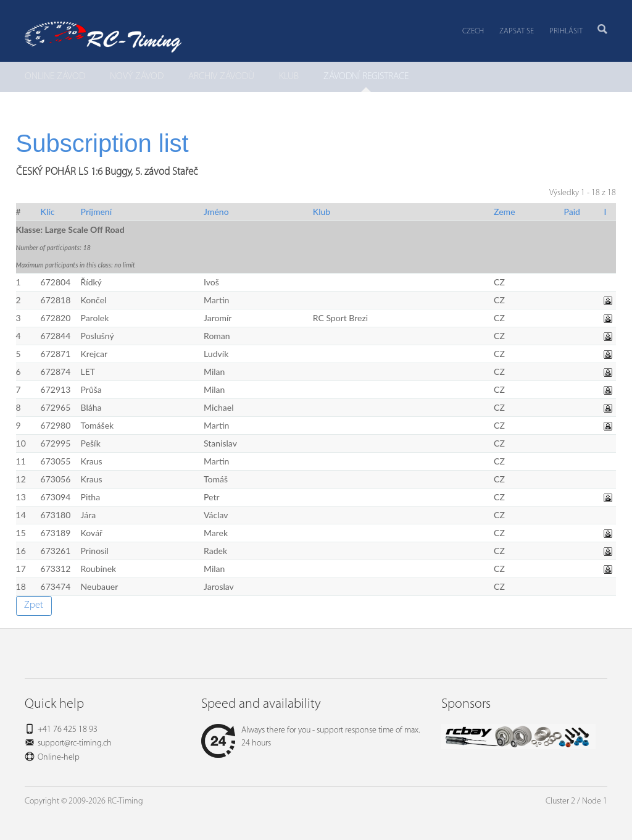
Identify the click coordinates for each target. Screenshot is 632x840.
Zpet (34, 605)
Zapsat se (517, 31)
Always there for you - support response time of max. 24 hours (310, 737)
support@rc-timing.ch (75, 743)
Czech (473, 31)
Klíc (48, 212)
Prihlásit (566, 31)
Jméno (216, 212)
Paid (572, 212)
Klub (322, 212)
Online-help (59, 758)
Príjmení (97, 212)
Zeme (505, 212)
